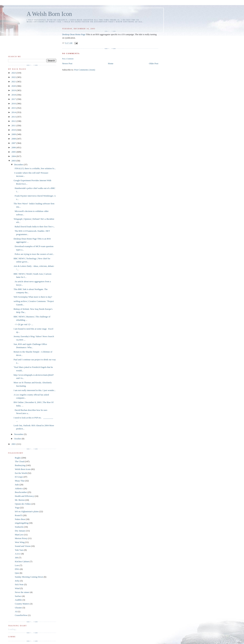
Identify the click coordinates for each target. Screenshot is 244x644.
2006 (14, 147)
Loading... (13, 629)
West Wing (20, 542)
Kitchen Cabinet (22, 561)
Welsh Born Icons (23, 469)
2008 (14, 139)
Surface (18, 596)
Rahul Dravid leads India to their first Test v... (34, 227)
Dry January (20, 531)
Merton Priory (21, 538)
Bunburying (20, 465)
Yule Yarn (19, 550)
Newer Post (67, 63)
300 (17, 558)
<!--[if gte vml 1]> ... (23, 324)
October (18, 439)
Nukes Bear (20, 519)
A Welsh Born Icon (49, 14)
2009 (14, 134)
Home (111, 63)
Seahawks (19, 527)
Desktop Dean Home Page (74, 34)
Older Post (154, 63)
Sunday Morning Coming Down (29, 577)
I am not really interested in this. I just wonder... (35, 390)
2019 (14, 90)
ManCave (19, 535)
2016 (14, 104)
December (19, 165)
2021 (14, 82)
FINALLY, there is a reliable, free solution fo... (35, 168)
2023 (14, 73)
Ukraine (18, 608)
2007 (14, 143)
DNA (17, 569)
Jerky (17, 581)
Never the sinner (22, 592)
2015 (14, 108)
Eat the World (21, 473)
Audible (18, 600)
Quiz (17, 573)
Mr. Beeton (20, 500)
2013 (14, 117)
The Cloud (19, 461)
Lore (17, 565)
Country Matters (22, 604)
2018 (14, 95)
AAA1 (18, 554)
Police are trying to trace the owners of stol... (34, 254)
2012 (14, 121)
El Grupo (19, 477)
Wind (17, 588)
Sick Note (19, 584)
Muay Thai (20, 481)
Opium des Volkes (23, 504)
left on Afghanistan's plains (27, 511)
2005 (14, 152)
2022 (14, 77)
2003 (14, 161)
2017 (14, 99)
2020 (14, 86)
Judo (17, 485)
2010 (14, 130)
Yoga (17, 508)
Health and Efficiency (24, 496)
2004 (14, 156)
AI (16, 611)
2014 (14, 112)
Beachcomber (21, 492)
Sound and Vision (23, 546)
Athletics (19, 488)
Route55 (19, 515)
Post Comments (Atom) (85, 70)
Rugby (18, 458)
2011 (14, 125)
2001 (14, 444)
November (19, 434)
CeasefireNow (21, 615)
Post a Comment (68, 59)
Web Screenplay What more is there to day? (33, 297)
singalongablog (22, 523)
